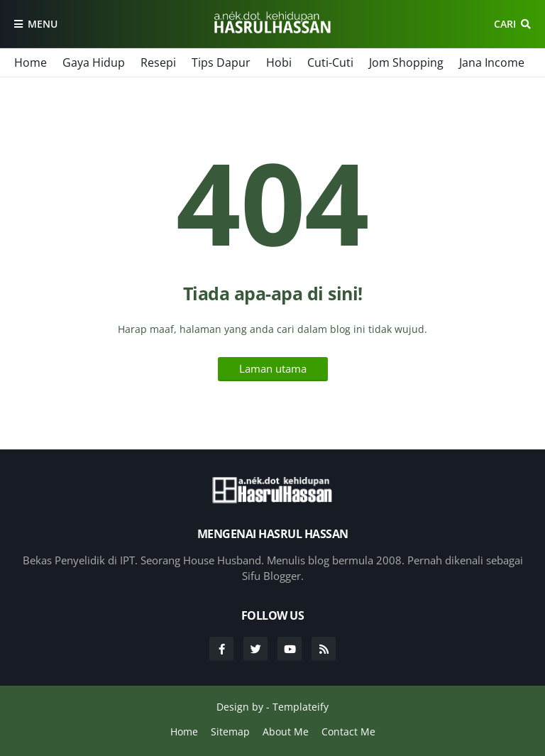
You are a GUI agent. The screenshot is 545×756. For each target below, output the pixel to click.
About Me (286, 732)
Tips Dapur (221, 62)
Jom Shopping (406, 62)
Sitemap (230, 732)
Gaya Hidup (94, 62)
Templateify (301, 707)
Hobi (279, 62)
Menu (43, 24)
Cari (505, 24)
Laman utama (273, 368)
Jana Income (492, 62)
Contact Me (348, 732)
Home (31, 62)
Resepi (158, 62)
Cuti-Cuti (330, 62)
